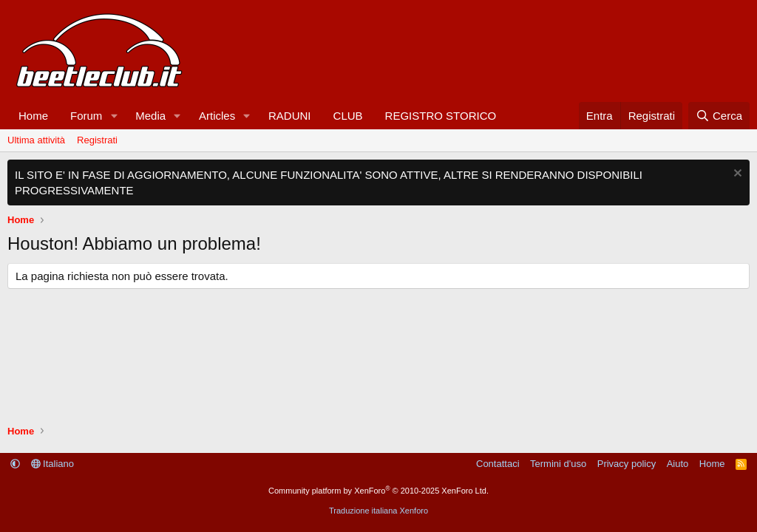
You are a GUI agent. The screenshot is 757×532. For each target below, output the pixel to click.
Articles (217, 116)
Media (150, 116)
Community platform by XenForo (378, 491)
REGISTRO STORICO (441, 116)
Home (33, 116)
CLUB (348, 116)
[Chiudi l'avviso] (736, 175)
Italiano (53, 464)
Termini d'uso (558, 464)
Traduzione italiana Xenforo (378, 511)
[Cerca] (719, 116)
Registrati (97, 140)
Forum (86, 116)
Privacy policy (627, 464)
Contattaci (498, 464)
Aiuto (678, 464)
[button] (114, 116)
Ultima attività (36, 140)
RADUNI (290, 116)
